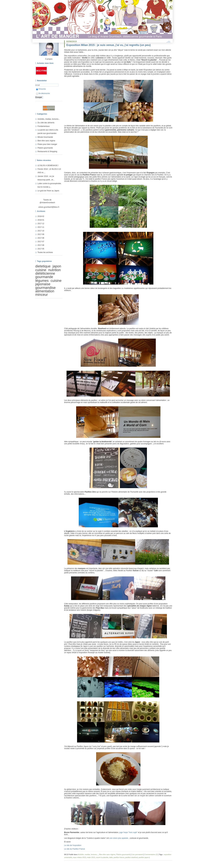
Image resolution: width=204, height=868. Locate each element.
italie (111, 857)
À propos (49, 59)
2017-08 (41, 238)
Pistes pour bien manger (47, 144)
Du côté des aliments (46, 123)
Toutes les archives (45, 252)
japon (57, 266)
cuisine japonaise (48, 282)
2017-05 (41, 249)
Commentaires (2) (151, 854)
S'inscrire (41, 89)
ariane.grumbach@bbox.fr (49, 207)
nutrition (54, 270)
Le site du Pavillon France (75, 849)
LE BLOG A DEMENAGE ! (48, 165)
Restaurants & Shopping (47, 151)
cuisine (41, 270)
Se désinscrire (43, 93)
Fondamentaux (44, 126)
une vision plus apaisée (119, 838)
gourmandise (45, 288)
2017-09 (41, 234)
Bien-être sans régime (46, 141)
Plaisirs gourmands (45, 148)
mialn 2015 (91, 857)
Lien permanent (137, 854)
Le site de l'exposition (73, 845)
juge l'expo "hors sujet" (128, 832)
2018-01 (41, 220)
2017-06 (41, 245)
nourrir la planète (102, 857)
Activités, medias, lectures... (49, 119)
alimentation (45, 291)
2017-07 (41, 242)
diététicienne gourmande (45, 275)
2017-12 (41, 224)
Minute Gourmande (45, 137)
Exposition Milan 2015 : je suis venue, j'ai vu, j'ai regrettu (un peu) (109, 45)
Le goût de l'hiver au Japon (48, 191)
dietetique (43, 266)
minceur (42, 295)
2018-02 (41, 216)
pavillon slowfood (131, 857)
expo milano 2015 (80, 857)
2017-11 (41, 227)
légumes (42, 281)
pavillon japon (144, 857)
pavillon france (119, 857)
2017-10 (41, 231)
